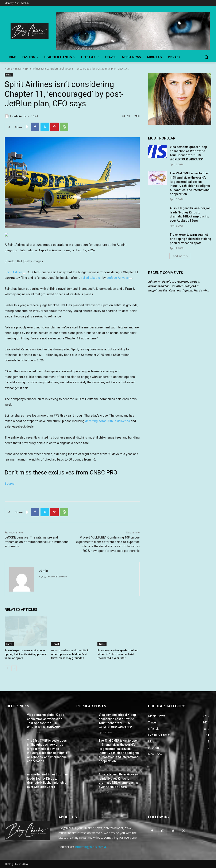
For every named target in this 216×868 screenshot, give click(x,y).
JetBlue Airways (118, 278)
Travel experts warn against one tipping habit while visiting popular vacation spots (26, 654)
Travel (18, 69)
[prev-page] (7, 668)
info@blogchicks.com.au (91, 847)
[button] (206, 57)
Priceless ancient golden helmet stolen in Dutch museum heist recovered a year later (118, 654)
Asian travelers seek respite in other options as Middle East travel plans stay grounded (70, 654)
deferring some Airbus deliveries (108, 421)
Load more (180, 256)
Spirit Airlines (14, 272)
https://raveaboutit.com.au (53, 577)
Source (10, 484)
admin (18, 116)
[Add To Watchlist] (24, 273)
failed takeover (91, 278)
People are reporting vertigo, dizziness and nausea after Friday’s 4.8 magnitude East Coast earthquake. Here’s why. (178, 286)
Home (8, 69)
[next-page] (14, 668)
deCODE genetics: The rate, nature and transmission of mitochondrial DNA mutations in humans (37, 542)
